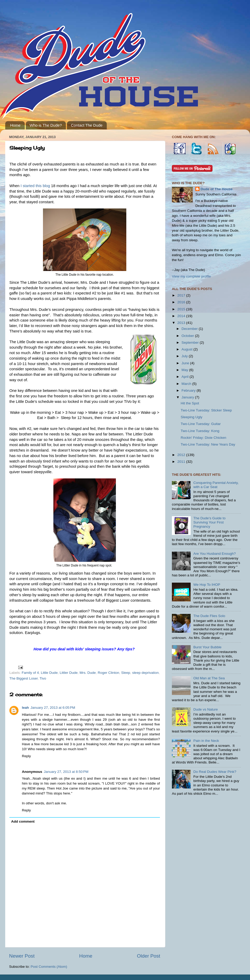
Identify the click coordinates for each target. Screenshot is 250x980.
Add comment (23, 821)
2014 (182, 316)
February (189, 390)
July (185, 356)
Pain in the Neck (206, 741)
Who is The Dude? (46, 125)
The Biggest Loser (24, 678)
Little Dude (49, 673)
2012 (182, 455)
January (188, 397)
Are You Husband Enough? (214, 554)
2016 (182, 302)
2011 (182, 462)
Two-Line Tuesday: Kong (200, 431)
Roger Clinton (108, 673)
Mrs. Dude (87, 673)
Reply (26, 756)
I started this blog (35, 186)
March (187, 384)
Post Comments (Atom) (49, 967)
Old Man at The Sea (209, 678)
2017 (182, 295)
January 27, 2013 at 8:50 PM (66, 772)
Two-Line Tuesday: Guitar (201, 424)
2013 (182, 323)
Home (15, 125)
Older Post (149, 956)
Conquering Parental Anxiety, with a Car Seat (216, 485)
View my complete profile (191, 276)
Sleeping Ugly (192, 417)
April (186, 377)
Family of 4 (30, 673)
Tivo (43, 678)
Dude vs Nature (205, 709)
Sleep (126, 673)
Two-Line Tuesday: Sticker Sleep (206, 410)
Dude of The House (217, 189)
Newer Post (22, 956)
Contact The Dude (87, 125)
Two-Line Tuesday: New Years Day (208, 444)
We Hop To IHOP (207, 585)
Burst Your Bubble (207, 647)
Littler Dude (69, 673)
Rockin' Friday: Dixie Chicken (204, 438)
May (185, 370)
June (186, 363)
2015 (182, 309)
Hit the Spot (190, 403)
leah (25, 708)
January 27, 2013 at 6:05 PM (53, 708)
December (190, 329)
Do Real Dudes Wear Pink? (215, 772)
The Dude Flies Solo (209, 616)
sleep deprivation (145, 673)
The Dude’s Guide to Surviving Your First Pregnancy (209, 522)
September (191, 343)
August (187, 349)
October (188, 336)
